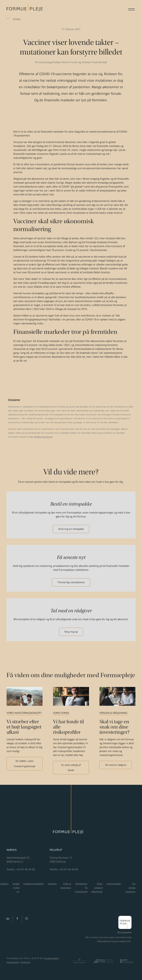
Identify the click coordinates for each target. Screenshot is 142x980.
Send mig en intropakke (71, 529)
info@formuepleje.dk (43, 437)
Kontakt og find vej (16, 888)
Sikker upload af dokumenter (97, 888)
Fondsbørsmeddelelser (34, 884)
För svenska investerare (130, 888)
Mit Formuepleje (124, 932)
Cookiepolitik (13, 962)
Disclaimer (26, 962)
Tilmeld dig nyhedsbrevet (71, 582)
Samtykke (52, 884)
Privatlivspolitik (51, 958)
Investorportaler (114, 884)
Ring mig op (71, 632)
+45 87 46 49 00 (26, 869)
